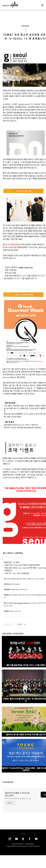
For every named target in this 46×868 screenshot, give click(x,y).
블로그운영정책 (30, 844)
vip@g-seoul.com (25, 267)
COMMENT (8, 782)
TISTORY (23, 834)
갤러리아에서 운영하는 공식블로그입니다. (18, 799)
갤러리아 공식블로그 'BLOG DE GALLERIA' (17, 794)
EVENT (26, 26)
